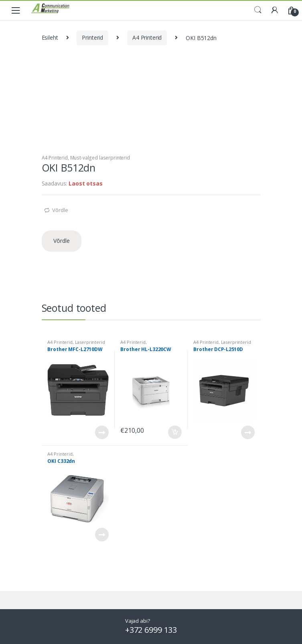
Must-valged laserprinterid (100, 158)
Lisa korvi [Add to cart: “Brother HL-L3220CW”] (174, 432)
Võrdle (60, 210)
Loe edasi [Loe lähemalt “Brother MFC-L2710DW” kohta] (101, 432)
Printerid (92, 37)
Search (258, 10)
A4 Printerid (147, 37)
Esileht (50, 37)
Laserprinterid (90, 342)
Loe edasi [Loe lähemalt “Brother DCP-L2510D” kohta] (247, 432)
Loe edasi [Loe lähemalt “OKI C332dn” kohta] (101, 535)
